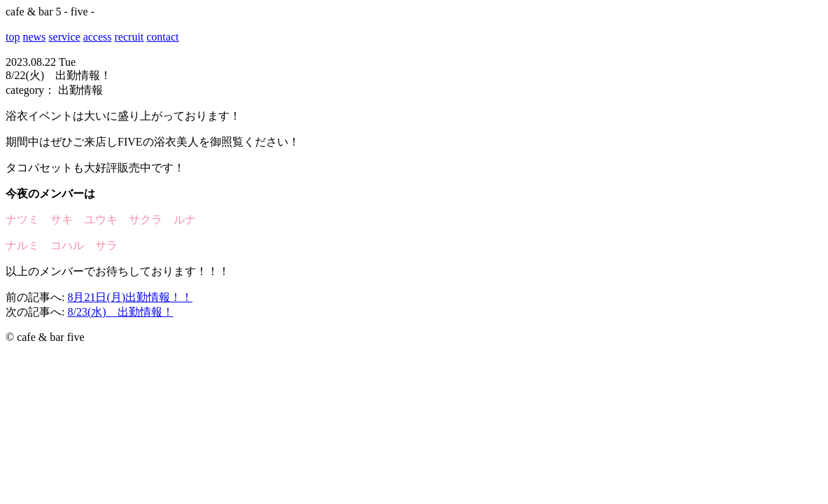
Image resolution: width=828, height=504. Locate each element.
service (64, 37)
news (34, 37)
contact (162, 37)
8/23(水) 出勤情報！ (120, 312)
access (98, 37)
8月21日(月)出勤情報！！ (130, 297)
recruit (129, 37)
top (13, 37)
